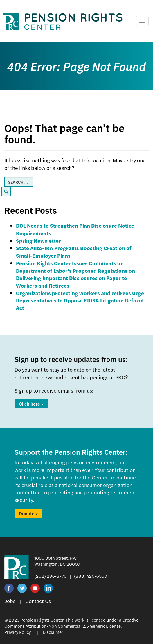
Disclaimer (53, 632)
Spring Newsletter (38, 241)
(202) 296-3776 (50, 576)
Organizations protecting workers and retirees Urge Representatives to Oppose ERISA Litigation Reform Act (80, 300)
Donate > (28, 513)
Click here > (31, 404)
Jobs (10, 601)
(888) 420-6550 (91, 576)
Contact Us (38, 601)
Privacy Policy (18, 632)
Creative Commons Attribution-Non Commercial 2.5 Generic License (71, 623)
